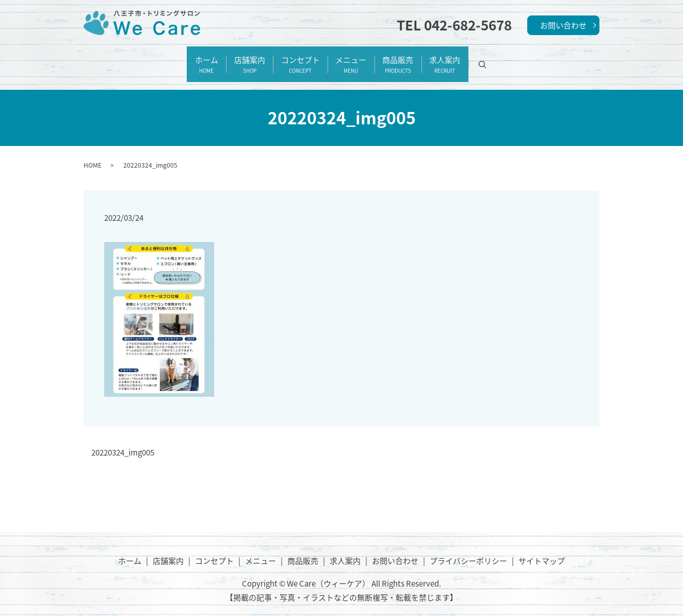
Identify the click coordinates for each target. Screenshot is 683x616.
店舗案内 (232, 59)
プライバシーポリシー (468, 549)
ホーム (177, 59)
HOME (93, 153)
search (525, 59)
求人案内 (475, 59)
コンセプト (294, 59)
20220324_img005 (123, 441)
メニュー (357, 59)
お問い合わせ (563, 25)
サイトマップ (542, 549)
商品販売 (416, 59)
